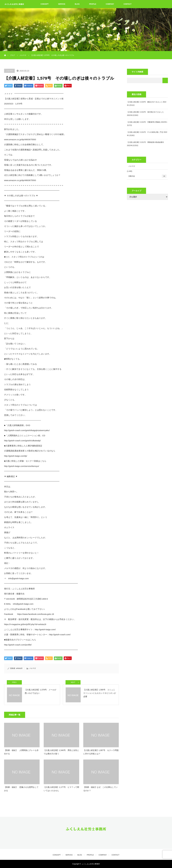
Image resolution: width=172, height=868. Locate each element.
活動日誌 (147, 176)
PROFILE (93, 4)
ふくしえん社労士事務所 (91, 864)
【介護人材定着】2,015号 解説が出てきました (145, 102)
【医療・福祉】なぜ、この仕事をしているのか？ (100, 789)
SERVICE (62, 4)
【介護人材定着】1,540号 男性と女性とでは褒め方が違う (61, 752)
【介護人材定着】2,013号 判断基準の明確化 (144, 122)
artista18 (19, 668)
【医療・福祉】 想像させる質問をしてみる (21, 789)
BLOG (77, 4)
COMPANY (110, 4)
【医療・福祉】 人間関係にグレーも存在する (21, 752)
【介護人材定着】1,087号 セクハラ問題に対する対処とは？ (101, 752)
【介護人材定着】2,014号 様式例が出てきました (145, 112)
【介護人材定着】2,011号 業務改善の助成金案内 (145, 142)
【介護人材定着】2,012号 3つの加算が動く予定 (145, 132)
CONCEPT (45, 4)
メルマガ (9, 71)
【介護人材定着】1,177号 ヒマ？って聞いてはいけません (61, 789)
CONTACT (127, 4)
